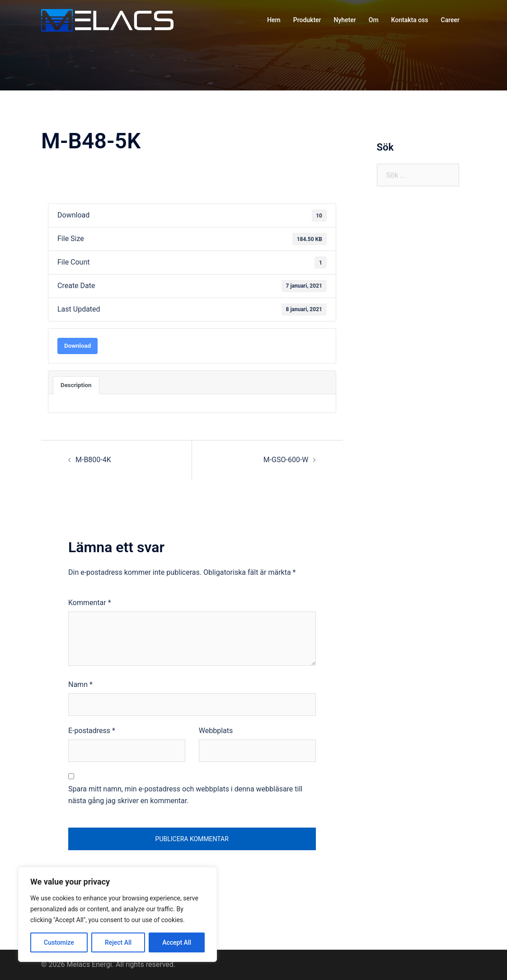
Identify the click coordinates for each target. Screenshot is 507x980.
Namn (80, 684)
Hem (274, 20)
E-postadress (92, 731)
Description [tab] (76, 385)
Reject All (118, 942)
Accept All (177, 942)
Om (374, 20)
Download (77, 346)
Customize (59, 942)
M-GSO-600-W (286, 460)
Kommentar (90, 603)
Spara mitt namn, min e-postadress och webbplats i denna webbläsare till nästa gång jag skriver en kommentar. (185, 795)
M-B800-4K (93, 460)
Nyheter (345, 20)
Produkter (307, 20)
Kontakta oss (410, 20)
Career (450, 20)
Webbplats (216, 731)
